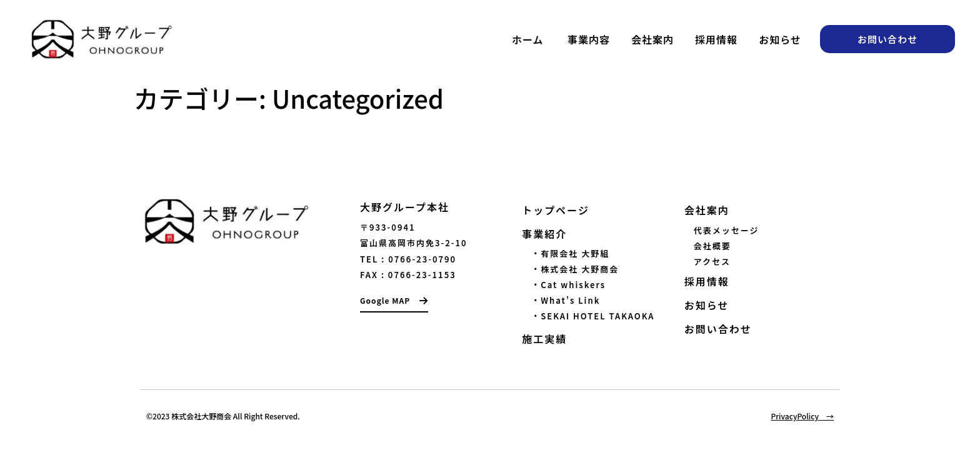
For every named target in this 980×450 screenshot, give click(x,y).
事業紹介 (544, 234)
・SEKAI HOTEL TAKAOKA (588, 316)
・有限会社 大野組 (566, 253)
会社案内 (652, 39)
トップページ (556, 210)
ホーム (528, 39)
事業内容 (589, 39)
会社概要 (712, 246)
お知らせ (780, 39)
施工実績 (544, 339)
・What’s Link (561, 300)
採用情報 (716, 39)
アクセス (712, 262)
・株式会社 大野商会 (570, 269)
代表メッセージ (727, 230)
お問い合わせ (718, 329)
